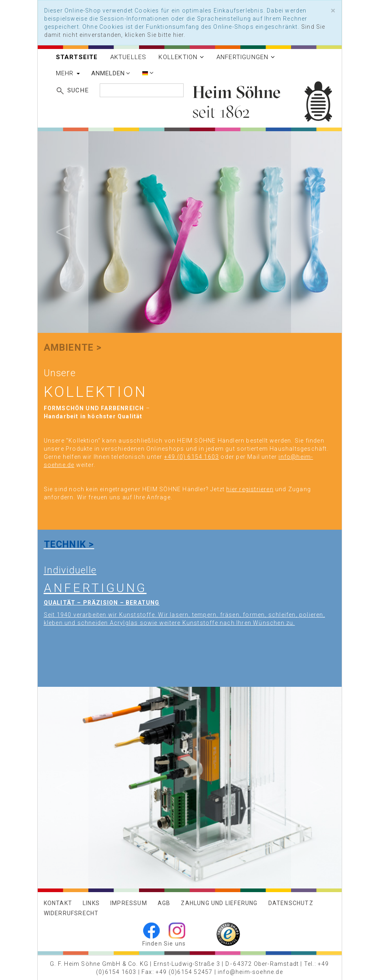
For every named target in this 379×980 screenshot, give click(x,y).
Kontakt (58, 903)
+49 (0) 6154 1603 (192, 457)
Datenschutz (291, 903)
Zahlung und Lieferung (219, 903)
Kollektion (181, 57)
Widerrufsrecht (71, 913)
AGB (164, 903)
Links (91, 903)
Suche (78, 90)
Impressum (129, 903)
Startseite (77, 57)
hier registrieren (250, 489)
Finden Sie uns (164, 944)
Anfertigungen (246, 57)
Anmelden (111, 73)
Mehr (68, 73)
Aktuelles (128, 57)
